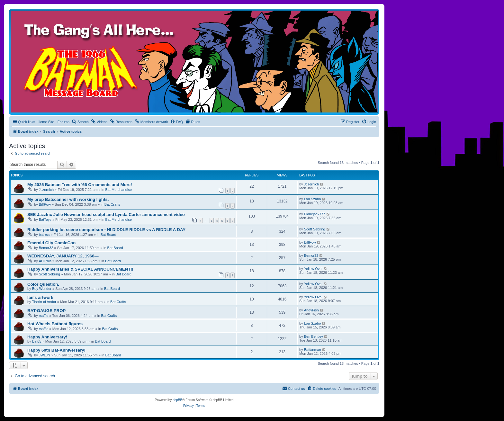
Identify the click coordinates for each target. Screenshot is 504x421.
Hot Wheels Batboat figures (55, 324)
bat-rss (44, 235)
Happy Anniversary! (47, 337)
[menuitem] (80, 122)
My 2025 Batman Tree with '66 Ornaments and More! (80, 185)
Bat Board (108, 235)
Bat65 (37, 341)
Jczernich (46, 190)
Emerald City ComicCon (51, 243)
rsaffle (44, 316)
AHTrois (45, 261)
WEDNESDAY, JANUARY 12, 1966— (63, 256)
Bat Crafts (112, 204)
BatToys (45, 219)
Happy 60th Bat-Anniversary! (56, 350)
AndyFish (311, 310)
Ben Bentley (314, 336)
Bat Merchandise (118, 190)
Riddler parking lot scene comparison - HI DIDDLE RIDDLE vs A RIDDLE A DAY (106, 230)
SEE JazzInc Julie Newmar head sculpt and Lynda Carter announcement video (106, 215)
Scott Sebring (315, 229)
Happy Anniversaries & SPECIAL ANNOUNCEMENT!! (80, 269)
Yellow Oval (313, 269)
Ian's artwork (40, 297)
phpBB (177, 400)
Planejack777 (315, 214)
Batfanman (313, 350)
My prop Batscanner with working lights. (68, 199)
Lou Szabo (313, 199)
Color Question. (43, 284)
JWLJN (45, 355)
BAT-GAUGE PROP (46, 311)
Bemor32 (46, 248)
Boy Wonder (42, 289)
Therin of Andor (44, 302)
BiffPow (45, 204)
